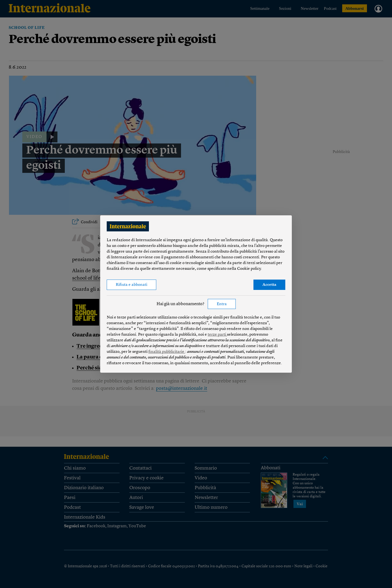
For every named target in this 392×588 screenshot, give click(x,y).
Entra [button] (222, 304)
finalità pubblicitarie (167, 352)
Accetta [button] (269, 285)
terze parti (217, 335)
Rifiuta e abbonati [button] (131, 285)
